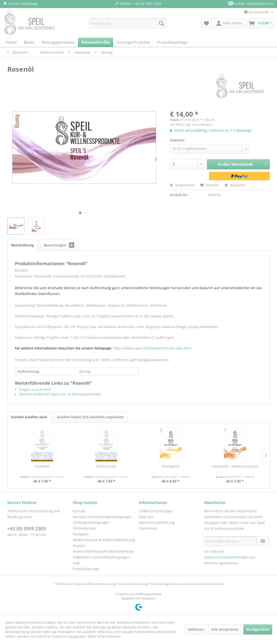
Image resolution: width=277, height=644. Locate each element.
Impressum (148, 528)
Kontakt (79, 511)
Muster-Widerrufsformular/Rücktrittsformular (104, 549)
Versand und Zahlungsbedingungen (102, 517)
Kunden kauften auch (29, 417)
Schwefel (42, 466)
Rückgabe (81, 534)
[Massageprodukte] (58, 42)
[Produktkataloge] (172, 42)
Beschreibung (22, 245)
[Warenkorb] (260, 23)
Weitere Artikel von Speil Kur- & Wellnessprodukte (58, 394)
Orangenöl (171, 466)
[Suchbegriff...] (128, 23)
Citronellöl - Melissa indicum (235, 466)
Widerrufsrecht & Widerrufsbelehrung (104, 540)
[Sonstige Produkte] (133, 42)
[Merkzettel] (206, 23)
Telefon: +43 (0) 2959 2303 (138, 4)
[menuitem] (128, 23)
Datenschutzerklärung (157, 522)
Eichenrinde (106, 466)
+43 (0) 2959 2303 (27, 529)
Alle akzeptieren (225, 629)
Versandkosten (128, 584)
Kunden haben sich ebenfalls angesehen (90, 417)
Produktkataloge (86, 569)
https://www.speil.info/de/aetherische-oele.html (152, 348)
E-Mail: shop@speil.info (251, 4)
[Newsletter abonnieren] (263, 541)
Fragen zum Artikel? (33, 389)
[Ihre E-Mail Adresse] (230, 541)
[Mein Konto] (229, 23)
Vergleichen (182, 185)
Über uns (146, 517)
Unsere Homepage (21, 4)
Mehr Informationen (104, 636)
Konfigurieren (258, 629)
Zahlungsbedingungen (91, 522)
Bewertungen (59, 245)
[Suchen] (161, 23)
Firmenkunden (85, 528)
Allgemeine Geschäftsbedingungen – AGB (103, 560)
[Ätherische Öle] (96, 42)
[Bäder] (29, 42)
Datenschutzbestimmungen (227, 557)
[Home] (11, 42)
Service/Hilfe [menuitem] (257, 12)
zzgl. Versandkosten (198, 125)
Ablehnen (196, 629)
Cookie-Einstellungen (156, 511)
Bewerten (235, 185)
